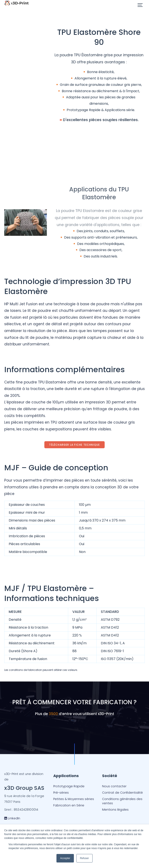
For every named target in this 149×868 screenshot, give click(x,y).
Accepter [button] (65, 858)
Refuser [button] (84, 858)
